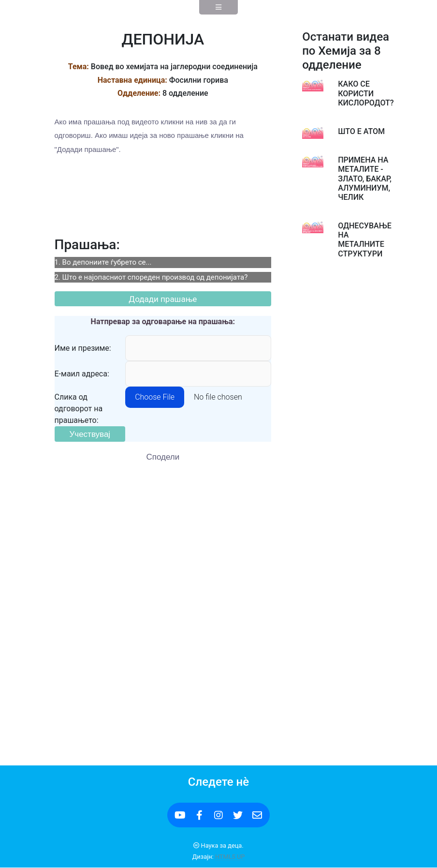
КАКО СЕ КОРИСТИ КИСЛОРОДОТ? (366, 93)
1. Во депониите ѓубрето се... (103, 262)
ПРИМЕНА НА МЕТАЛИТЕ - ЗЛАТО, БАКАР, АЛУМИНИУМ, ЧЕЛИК (365, 179)
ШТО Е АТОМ (361, 131)
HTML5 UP (230, 857)
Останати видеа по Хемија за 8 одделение (346, 51)
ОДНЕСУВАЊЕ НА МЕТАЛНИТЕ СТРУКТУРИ (365, 240)
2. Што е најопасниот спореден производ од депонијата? (151, 277)
